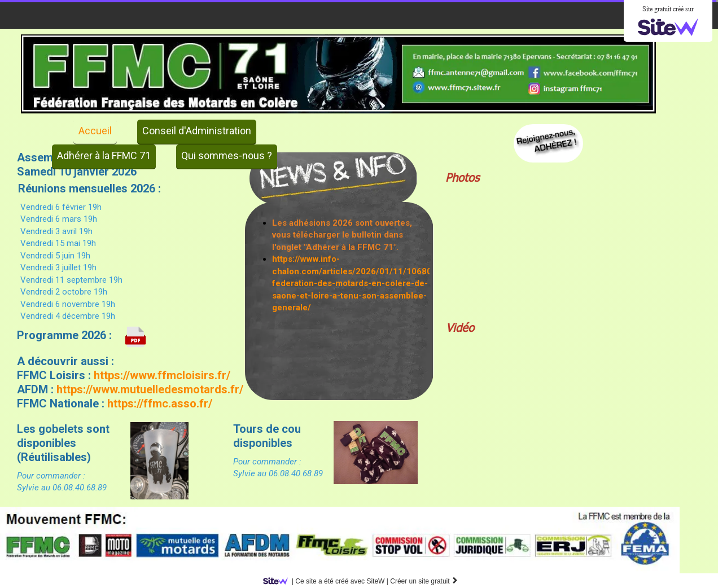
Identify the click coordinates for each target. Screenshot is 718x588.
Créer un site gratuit (424, 581)
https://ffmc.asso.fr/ (160, 403)
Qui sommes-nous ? (227, 155)
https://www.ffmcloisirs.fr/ (161, 375)
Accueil (95, 131)
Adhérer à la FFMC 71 (104, 155)
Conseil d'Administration (197, 131)
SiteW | (328, 581)
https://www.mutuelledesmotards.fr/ (150, 389)
